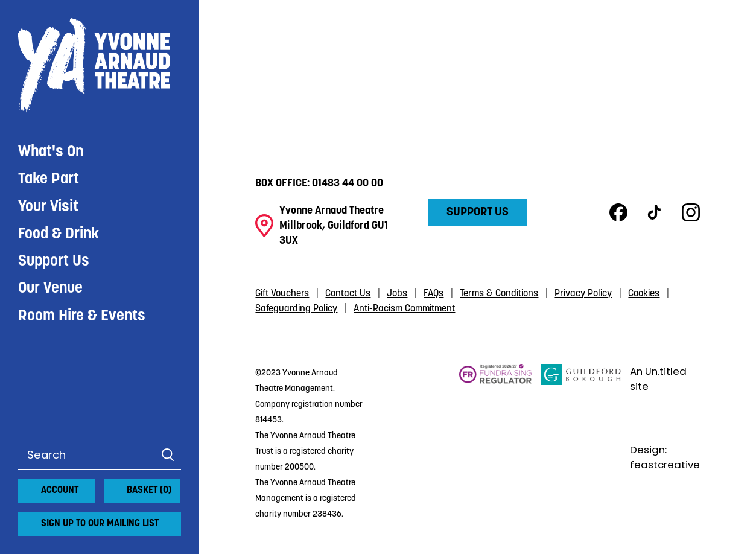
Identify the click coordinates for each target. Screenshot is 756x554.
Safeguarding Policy (296, 309)
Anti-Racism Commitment (404, 309)
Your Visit (48, 207)
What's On (51, 152)
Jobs (397, 294)
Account (60, 491)
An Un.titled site (658, 379)
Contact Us (348, 294)
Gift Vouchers (282, 294)
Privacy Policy (583, 294)
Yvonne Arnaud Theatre (100, 66)
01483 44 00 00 (348, 184)
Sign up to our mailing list (100, 524)
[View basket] (112, 486)
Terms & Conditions (499, 294)
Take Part (49, 180)
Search (167, 455)
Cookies (644, 294)
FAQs (434, 294)
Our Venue (50, 289)
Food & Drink (59, 234)
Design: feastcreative (665, 457)
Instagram (691, 212)
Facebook (618, 212)
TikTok (655, 212)
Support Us (54, 262)
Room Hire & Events (82, 317)
